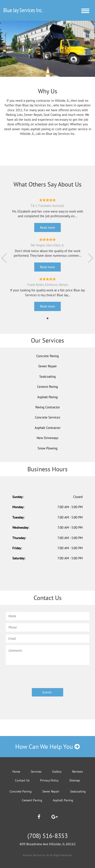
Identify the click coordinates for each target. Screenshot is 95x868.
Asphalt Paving (47, 397)
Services (36, 772)
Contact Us (22, 780)
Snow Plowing (47, 448)
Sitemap (75, 780)
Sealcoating (47, 376)
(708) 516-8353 (48, 836)
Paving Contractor (48, 407)
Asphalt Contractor (48, 428)
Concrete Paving (47, 356)
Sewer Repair (47, 366)
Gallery (57, 772)
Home (16, 772)
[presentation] (39, 676)
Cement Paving (47, 387)
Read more (47, 227)
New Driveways (47, 438)
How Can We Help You (47, 746)
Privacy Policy (49, 780)
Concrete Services (47, 417)
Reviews (78, 772)
